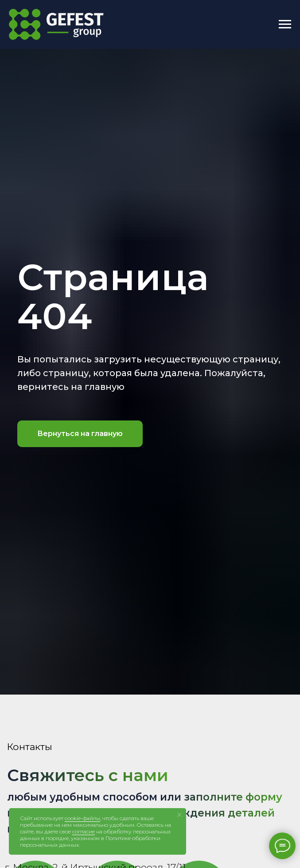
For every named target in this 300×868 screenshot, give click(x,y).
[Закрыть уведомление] (179, 815)
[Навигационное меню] (285, 24)
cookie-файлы (82, 818)
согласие (84, 831)
